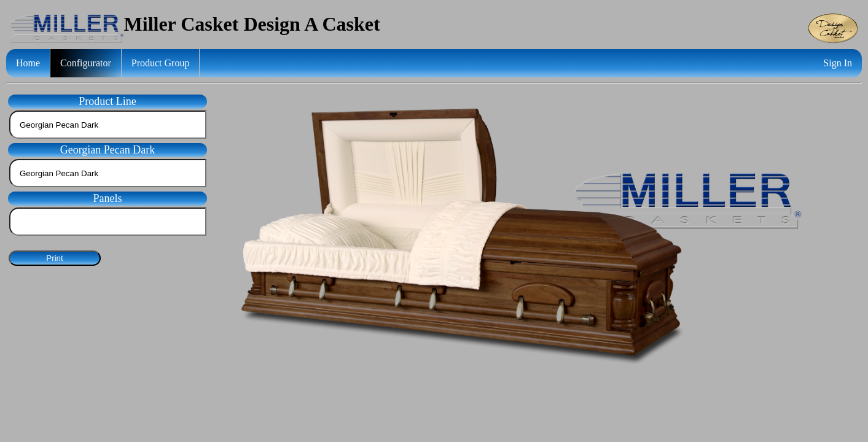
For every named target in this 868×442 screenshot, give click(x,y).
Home (28, 63)
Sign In (838, 63)
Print (54, 258)
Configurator (86, 63)
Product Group (161, 63)
